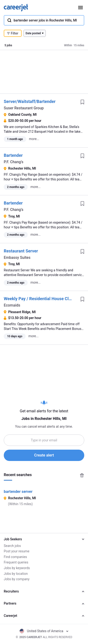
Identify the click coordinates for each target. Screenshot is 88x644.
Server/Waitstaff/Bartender (30, 101)
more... (34, 139)
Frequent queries (16, 562)
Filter (13, 33)
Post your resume (17, 551)
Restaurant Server (21, 251)
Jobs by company (17, 579)
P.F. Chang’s (14, 162)
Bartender (13, 155)
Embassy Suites (17, 258)
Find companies (15, 557)
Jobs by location (16, 574)
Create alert (44, 455)
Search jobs (12, 546)
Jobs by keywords (17, 568)
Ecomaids (12, 305)
